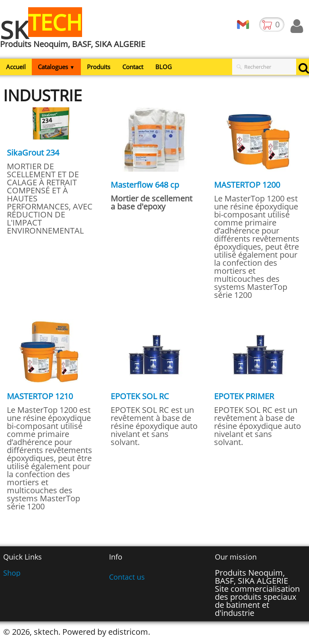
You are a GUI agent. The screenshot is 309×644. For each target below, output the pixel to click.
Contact (133, 67)
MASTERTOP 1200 (247, 185)
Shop (12, 573)
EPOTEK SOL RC (140, 396)
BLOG (164, 67)
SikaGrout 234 (33, 153)
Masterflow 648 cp (145, 185)
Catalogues (56, 67)
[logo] (76, 33)
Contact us (127, 577)
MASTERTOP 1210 (40, 396)
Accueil (16, 67)
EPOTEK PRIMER (244, 396)
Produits (99, 67)
